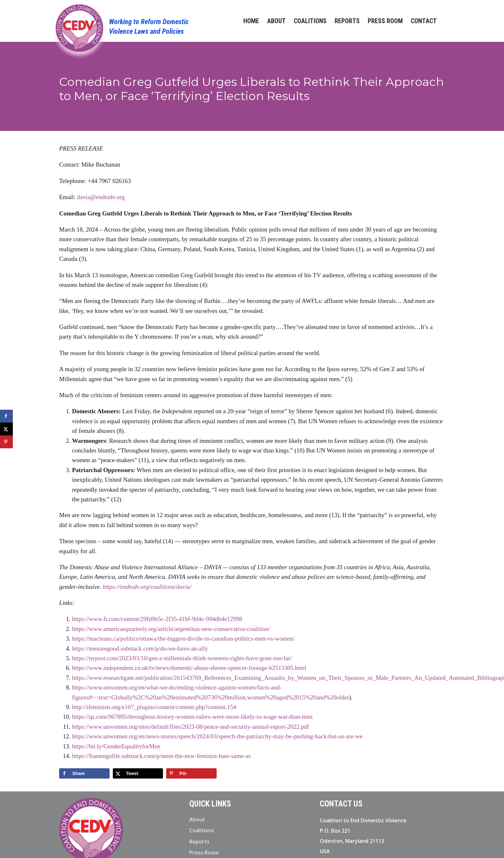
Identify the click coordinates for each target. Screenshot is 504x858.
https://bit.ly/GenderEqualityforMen (116, 746)
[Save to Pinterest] (191, 773)
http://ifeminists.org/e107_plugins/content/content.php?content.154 (154, 707)
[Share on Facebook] (84, 773)
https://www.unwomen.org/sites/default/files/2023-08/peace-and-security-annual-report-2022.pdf (191, 727)
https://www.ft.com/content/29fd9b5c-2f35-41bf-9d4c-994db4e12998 (157, 619)
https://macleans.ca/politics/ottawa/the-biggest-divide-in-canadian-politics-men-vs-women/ (183, 639)
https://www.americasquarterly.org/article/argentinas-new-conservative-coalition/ (171, 629)
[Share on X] (138, 773)
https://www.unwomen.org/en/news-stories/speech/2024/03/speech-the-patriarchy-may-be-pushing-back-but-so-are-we (217, 736)
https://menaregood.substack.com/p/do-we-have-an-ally (140, 648)
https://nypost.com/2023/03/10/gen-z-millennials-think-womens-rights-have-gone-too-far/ (182, 658)
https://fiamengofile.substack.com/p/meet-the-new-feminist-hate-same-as (161, 756)
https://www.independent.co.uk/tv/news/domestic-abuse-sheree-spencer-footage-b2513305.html (189, 668)
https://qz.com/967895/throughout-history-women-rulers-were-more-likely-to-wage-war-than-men (192, 717)
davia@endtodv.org (101, 197)
